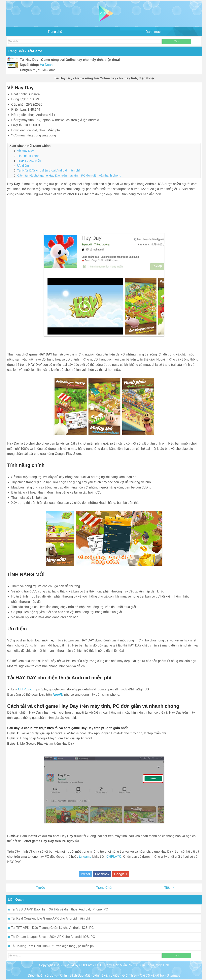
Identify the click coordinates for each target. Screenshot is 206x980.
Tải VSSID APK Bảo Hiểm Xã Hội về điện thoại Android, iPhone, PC (58, 909)
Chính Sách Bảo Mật (75, 975)
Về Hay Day (25, 151)
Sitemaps (174, 975)
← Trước (38, 888)
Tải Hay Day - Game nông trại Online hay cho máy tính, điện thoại (104, 78)
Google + (121, 874)
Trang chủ (55, 32)
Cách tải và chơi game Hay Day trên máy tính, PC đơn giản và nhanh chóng (69, 175)
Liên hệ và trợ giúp (106, 975)
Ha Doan (46, 65)
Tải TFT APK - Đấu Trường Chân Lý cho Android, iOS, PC (51, 928)
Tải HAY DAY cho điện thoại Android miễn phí (48, 170)
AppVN (58, 695)
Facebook (102, 874)
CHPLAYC (114, 857)
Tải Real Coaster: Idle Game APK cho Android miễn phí (49, 918)
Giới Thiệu (130, 975)
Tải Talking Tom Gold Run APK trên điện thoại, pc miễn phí (51, 946)
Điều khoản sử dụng (43, 975)
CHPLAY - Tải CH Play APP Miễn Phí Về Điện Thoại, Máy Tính (124, 965)
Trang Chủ (104, 888)
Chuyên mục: (30, 70)
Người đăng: (29, 65)
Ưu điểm (23, 166)
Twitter (85, 874)
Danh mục (153, 32)
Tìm (177, 41)
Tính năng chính (28, 156)
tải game (85, 857)
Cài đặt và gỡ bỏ (152, 975)
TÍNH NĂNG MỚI (29, 161)
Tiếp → (169, 888)
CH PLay (25, 689)
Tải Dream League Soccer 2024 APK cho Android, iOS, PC (52, 937)
